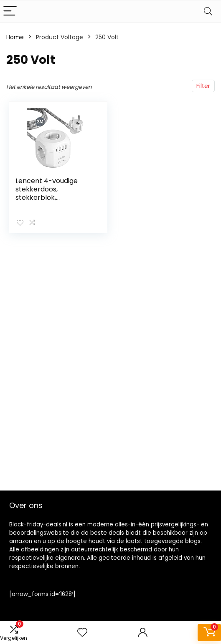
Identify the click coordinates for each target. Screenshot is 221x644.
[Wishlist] (82, 633)
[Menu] (10, 11)
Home (15, 37)
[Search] (208, 11)
